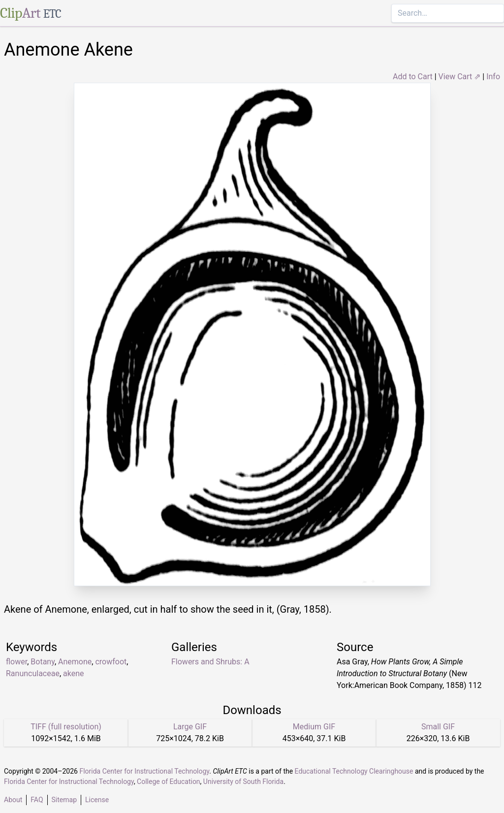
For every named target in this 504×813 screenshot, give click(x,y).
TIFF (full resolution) (66, 727)
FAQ (37, 800)
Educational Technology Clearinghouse (354, 771)
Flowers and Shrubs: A (210, 662)
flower (16, 662)
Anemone (75, 662)
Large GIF (190, 727)
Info (493, 77)
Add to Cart (413, 77)
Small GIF (438, 727)
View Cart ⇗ (460, 77)
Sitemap (64, 800)
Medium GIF (314, 727)
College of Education (169, 782)
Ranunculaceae (33, 673)
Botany (43, 662)
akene (73, 673)
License (97, 800)
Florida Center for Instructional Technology (144, 771)
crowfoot (111, 662)
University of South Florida (243, 782)
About (13, 800)
